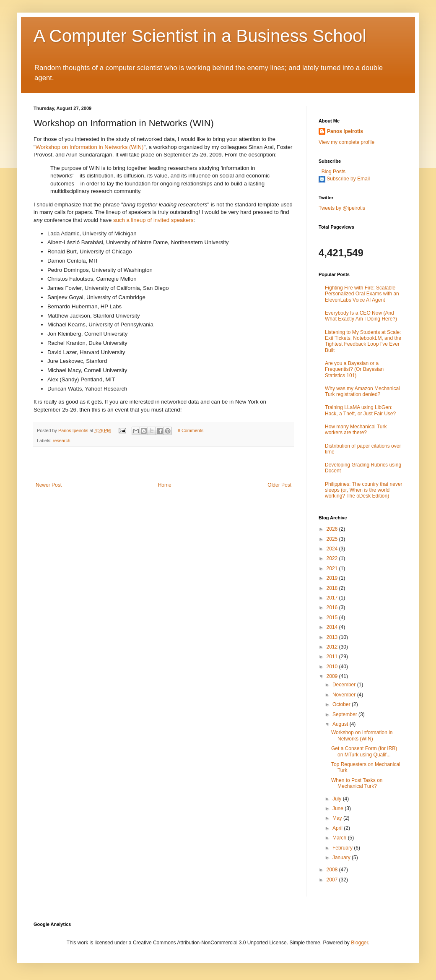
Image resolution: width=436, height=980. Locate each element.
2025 (333, 539)
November (345, 695)
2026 (333, 529)
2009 (333, 676)
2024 (333, 549)
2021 (333, 568)
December (345, 685)
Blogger (359, 943)
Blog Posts (333, 172)
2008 (333, 870)
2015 (333, 618)
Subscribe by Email (348, 179)
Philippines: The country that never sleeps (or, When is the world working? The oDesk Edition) (364, 490)
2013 (333, 637)
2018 (333, 588)
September (345, 714)
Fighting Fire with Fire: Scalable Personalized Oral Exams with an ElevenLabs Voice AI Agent (362, 294)
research (62, 440)
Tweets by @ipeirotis (342, 208)
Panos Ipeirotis (74, 430)
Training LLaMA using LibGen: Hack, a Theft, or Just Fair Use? (360, 410)
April (338, 828)
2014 (333, 627)
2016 (333, 607)
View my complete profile (346, 142)
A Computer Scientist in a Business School (200, 36)
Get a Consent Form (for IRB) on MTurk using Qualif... (364, 751)
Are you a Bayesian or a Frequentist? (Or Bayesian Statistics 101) (354, 369)
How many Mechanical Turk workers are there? (356, 430)
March (340, 838)
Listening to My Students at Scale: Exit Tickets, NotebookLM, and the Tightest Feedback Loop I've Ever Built (363, 341)
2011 (333, 657)
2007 (333, 880)
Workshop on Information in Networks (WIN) (90, 147)
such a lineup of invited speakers (153, 220)
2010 (333, 667)
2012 (333, 647)
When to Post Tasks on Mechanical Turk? (357, 783)
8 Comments (191, 430)
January (342, 857)
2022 (333, 558)
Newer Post (49, 485)
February (343, 848)
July (338, 799)
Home (165, 485)
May (338, 818)
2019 (333, 578)
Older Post (279, 485)
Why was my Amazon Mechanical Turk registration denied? (362, 391)
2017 (333, 598)
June (339, 808)
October (342, 704)
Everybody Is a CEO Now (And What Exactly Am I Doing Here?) (361, 316)
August (341, 724)
